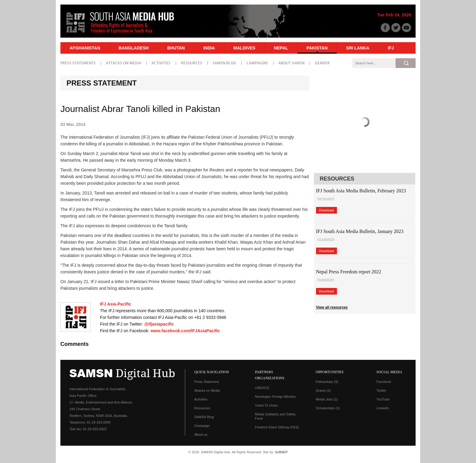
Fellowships (327, 382)
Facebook (384, 382)
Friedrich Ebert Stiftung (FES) (277, 427)
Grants (323, 390)
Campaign (202, 426)
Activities (161, 63)
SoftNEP (281, 452)
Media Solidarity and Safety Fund (275, 416)
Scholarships (328, 408)
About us (201, 434)
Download (326, 210)
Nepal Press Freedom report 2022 (349, 272)
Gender (322, 63)
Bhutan (176, 48)
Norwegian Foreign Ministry (275, 397)
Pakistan (317, 48)
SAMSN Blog (224, 63)
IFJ (391, 48)
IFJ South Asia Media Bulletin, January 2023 (360, 231)
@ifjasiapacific (159, 324)
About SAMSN (291, 63)
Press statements (78, 63)
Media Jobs (327, 399)
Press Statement (207, 382)
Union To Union (266, 405)
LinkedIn (383, 408)
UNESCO (262, 388)
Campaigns (257, 63)
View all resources (332, 307)
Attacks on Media (124, 63)
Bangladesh (134, 48)
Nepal (281, 48)
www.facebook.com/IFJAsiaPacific (185, 331)
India (209, 48)
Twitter (381, 390)
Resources (192, 63)
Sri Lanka (358, 48)
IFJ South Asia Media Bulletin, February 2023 (361, 191)
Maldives (244, 48)
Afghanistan (85, 48)
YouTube (383, 399)
